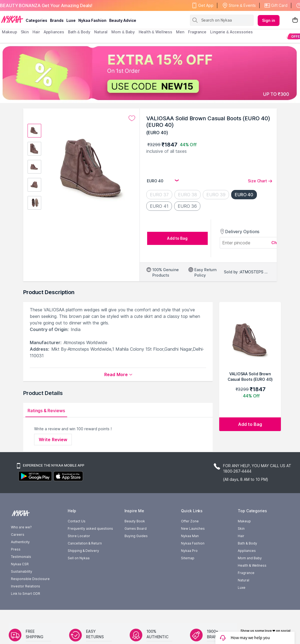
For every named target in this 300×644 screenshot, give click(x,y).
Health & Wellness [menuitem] (156, 32)
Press (16, 549)
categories (36, 20)
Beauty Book (135, 521)
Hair (241, 536)
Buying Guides (136, 536)
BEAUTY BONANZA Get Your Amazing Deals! (46, 5)
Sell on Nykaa (79, 558)
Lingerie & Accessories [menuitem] (231, 32)
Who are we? (21, 527)
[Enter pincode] (247, 243)
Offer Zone (190, 521)
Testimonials (21, 557)
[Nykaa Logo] (12, 19)
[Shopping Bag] (295, 20)
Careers (18, 535)
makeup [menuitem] (9, 32)
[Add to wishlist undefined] (132, 118)
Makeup (244, 521)
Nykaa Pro (189, 551)
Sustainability (22, 571)
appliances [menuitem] (54, 32)
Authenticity (20, 542)
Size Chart (260, 181)
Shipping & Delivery (83, 551)
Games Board (136, 529)
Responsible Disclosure (30, 579)
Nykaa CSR (20, 564)
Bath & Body (247, 543)
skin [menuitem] (25, 32)
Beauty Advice (123, 20)
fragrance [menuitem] (197, 32)
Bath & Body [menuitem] (79, 32)
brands (57, 20)
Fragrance (246, 573)
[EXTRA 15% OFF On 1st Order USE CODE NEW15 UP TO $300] (150, 73)
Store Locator (79, 536)
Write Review (53, 440)
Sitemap (188, 558)
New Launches (193, 529)
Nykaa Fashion (92, 20)
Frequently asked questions (90, 529)
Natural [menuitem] (101, 32)
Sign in (269, 20)
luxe (71, 20)
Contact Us (77, 521)
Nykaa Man (190, 536)
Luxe (242, 588)
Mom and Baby (250, 558)
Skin (241, 529)
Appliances (247, 551)
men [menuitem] (180, 32)
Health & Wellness (252, 565)
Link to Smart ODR (26, 594)
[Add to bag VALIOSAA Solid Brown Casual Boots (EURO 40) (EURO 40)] (250, 424)
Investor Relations (26, 586)
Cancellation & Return (85, 543)
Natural (243, 580)
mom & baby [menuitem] (123, 32)
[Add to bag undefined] (177, 238)
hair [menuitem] (36, 32)
